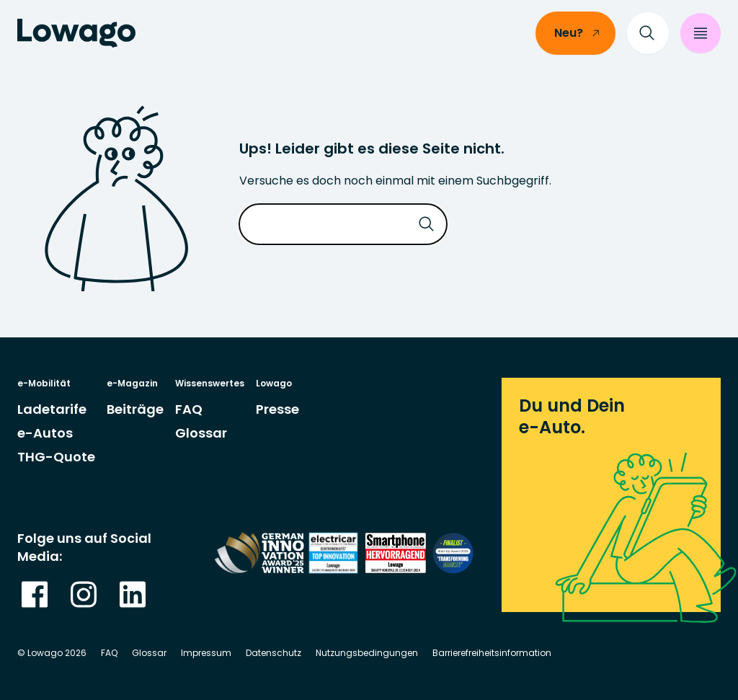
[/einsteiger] (575, 33)
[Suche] (648, 33)
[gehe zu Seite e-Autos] (45, 433)
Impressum (206, 653)
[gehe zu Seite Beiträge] (135, 409)
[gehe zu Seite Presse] (277, 409)
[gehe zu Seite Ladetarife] (52, 409)
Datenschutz (274, 653)
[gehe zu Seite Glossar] (201, 433)
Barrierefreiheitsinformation (492, 653)
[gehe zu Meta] (35, 594)
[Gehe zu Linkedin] (133, 594)
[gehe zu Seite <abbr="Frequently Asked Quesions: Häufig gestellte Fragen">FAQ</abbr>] (189, 409)
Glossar (149, 653)
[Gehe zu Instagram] (84, 594)
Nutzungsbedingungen (367, 653)
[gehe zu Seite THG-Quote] (56, 457)
